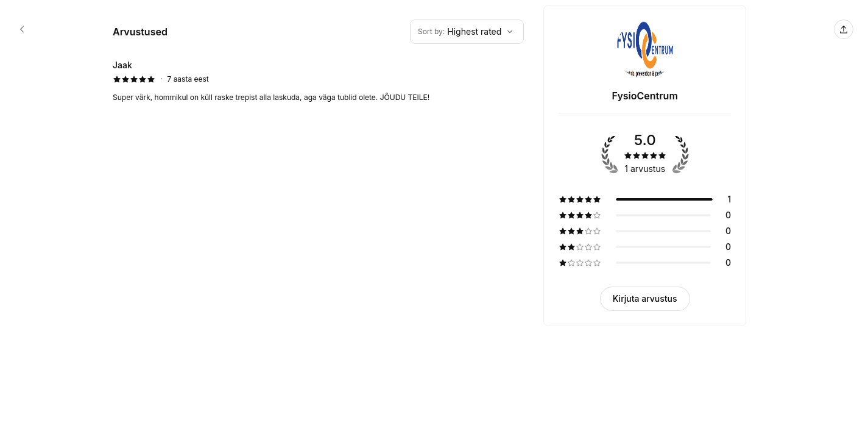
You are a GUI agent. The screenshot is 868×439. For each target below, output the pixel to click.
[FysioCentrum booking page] (22, 29)
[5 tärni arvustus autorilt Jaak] (318, 81)
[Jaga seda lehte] (844, 29)
